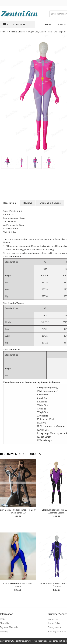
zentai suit (57, 641)
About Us (4, 623)
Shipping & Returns (50, 203)
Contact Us (53, 619)
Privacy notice (54, 627)
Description (10, 203)
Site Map (4, 631)
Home (48, 25)
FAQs (2, 619)
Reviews (28, 203)
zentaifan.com (22, 641)
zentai (49, 641)
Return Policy (54, 623)
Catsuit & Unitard (17, 32)
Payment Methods (9, 627)
